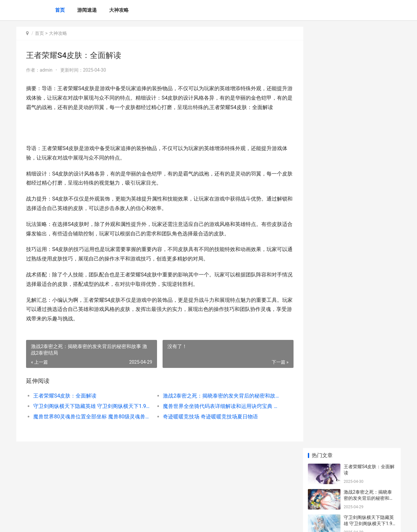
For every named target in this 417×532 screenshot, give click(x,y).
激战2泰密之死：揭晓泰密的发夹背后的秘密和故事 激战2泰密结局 (216, 405)
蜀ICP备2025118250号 (105, 522)
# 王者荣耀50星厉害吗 (367, 220)
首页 (60, 10)
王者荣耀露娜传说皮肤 (367, 394)
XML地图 (134, 522)
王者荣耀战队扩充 (362, 271)
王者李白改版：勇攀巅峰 (369, 321)
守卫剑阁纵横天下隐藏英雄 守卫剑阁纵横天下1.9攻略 (90, 416)
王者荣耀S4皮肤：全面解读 (65, 405)
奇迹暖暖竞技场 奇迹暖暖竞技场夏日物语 (207, 426)
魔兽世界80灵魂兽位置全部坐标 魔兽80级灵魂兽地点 (90, 426)
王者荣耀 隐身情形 (362, 245)
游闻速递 (87, 10)
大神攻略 (119, 10)
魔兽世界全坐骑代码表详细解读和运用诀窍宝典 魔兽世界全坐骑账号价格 (216, 416)
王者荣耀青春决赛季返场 (369, 194)
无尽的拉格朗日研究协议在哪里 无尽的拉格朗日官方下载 (369, 451)
